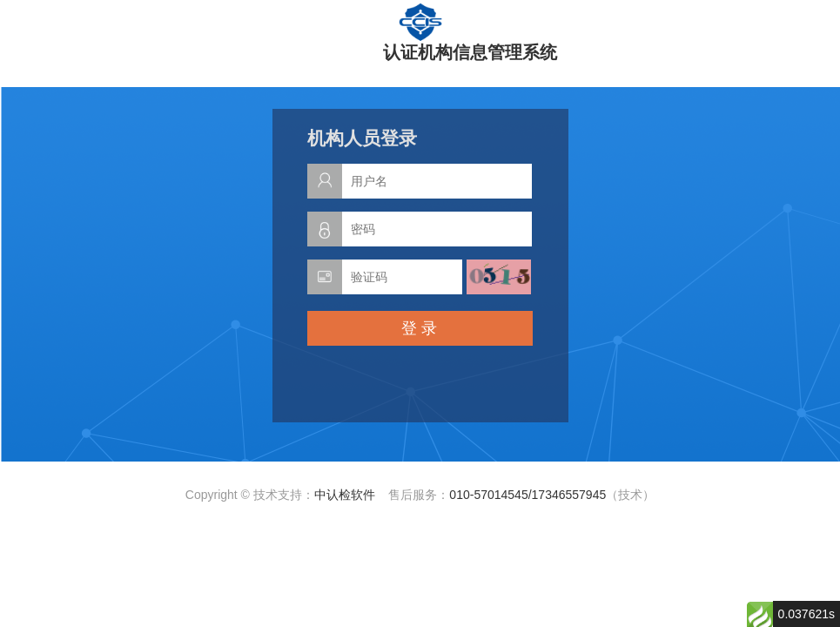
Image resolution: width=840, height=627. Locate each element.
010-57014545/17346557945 (528, 495)
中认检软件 (345, 495)
